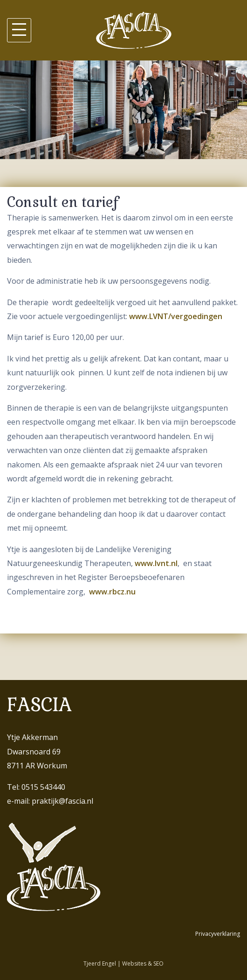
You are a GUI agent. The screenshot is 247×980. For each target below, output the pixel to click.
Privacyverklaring (218, 934)
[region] (123, 110)
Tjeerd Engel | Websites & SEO (123, 963)
